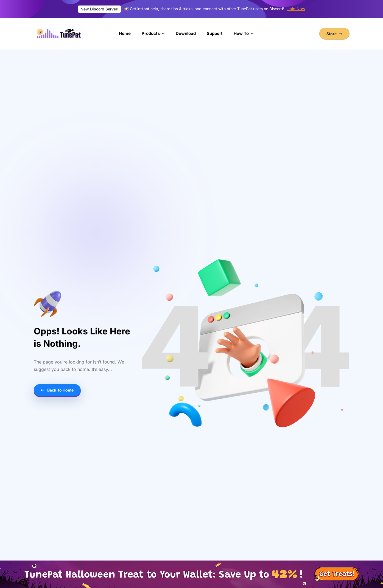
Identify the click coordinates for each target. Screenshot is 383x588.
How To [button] (242, 33)
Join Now (296, 9)
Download (186, 33)
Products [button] (151, 33)
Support (215, 33)
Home (125, 33)
